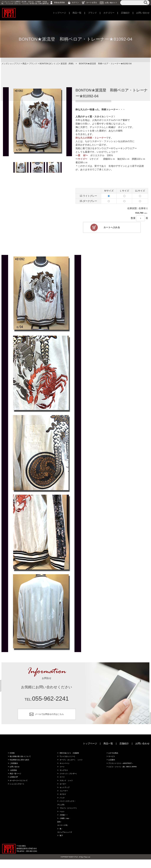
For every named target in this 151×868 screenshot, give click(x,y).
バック (62, 804)
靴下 (61, 844)
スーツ (62, 782)
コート (62, 770)
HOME (12, 756)
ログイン (75, 3)
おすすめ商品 (113, 756)
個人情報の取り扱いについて (21, 759)
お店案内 (111, 763)
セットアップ (64, 793)
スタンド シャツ (66, 785)
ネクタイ (63, 800)
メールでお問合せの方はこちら (49, 716)
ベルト (62, 818)
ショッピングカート (17, 789)
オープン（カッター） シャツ (72, 763)
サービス (111, 759)
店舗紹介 (124, 13)
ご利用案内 (14, 767)
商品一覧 (74, 13)
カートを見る (92, 3)
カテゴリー (107, 13)
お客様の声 (14, 782)
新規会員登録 (59, 3)
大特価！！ (64, 822)
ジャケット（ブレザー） (69, 778)
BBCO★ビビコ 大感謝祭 (70, 756)
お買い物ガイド (111, 3)
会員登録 (13, 774)
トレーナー (64, 796)
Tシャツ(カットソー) (67, 759)
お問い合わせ (142, 13)
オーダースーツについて (19, 785)
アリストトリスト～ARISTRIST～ (121, 767)
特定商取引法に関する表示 (20, 763)
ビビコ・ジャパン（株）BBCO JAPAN (123, 770)
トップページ (56, 13)
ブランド (90, 13)
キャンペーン (64, 767)
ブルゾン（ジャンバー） (69, 815)
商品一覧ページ (15, 778)
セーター (63, 789)
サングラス (64, 774)
